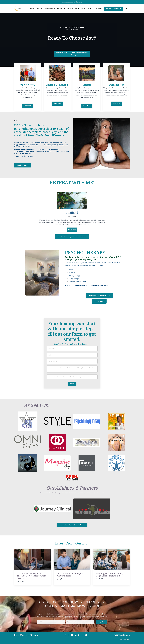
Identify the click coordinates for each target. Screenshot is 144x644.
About (39, 9)
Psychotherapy (50, 9)
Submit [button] (72, 384)
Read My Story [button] (22, 165)
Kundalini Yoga (73, 9)
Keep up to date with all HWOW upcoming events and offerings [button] (72, 54)
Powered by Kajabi (125, 639)
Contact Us (98, 9)
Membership (86, 9)
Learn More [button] (57, 110)
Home (32, 9)
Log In (127, 9)
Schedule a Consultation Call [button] (99, 296)
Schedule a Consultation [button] (113, 9)
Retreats (61, 9)
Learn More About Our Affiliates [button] (72, 525)
